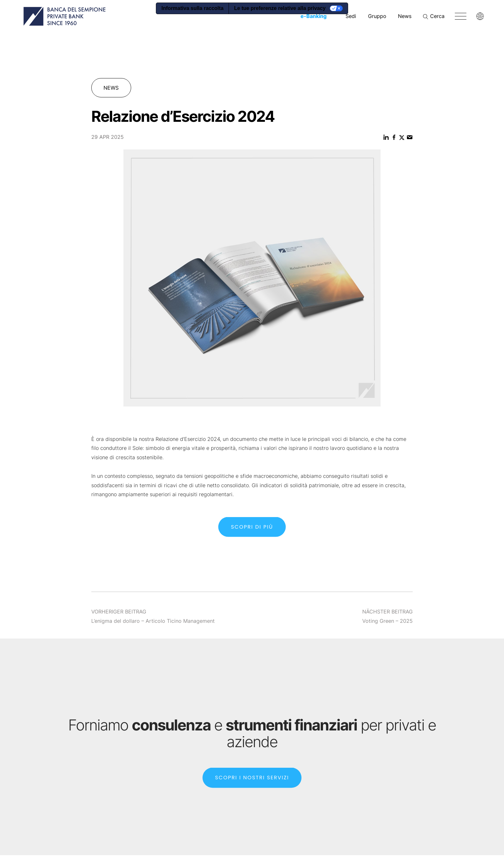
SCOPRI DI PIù (252, 533)
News (405, 16)
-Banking (314, 16)
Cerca (437, 16)
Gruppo (377, 16)
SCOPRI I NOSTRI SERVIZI (252, 784)
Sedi (351, 16)
